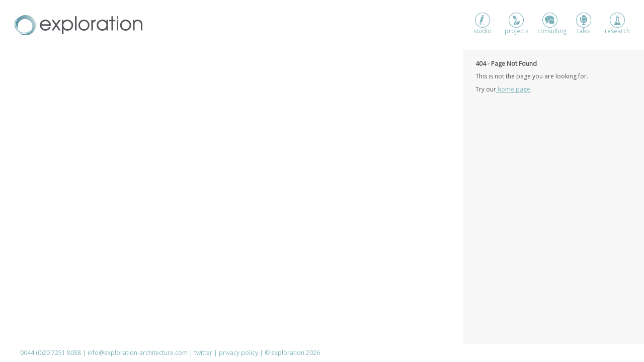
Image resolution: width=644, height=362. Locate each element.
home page (513, 89)
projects (516, 24)
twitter (203, 353)
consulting (550, 24)
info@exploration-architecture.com (138, 353)
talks (584, 24)
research (617, 24)
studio (482, 24)
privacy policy (238, 353)
